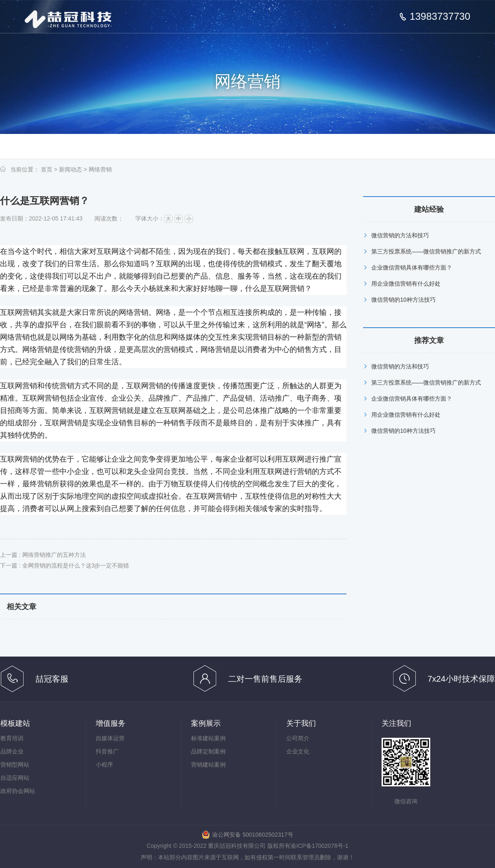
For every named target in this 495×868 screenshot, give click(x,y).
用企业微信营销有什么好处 (406, 284)
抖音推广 (107, 751)
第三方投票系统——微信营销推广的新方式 (426, 251)
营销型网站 (15, 765)
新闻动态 (71, 169)
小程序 (104, 765)
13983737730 (440, 16)
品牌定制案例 (208, 751)
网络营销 (100, 169)
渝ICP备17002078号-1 (319, 846)
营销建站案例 (208, 765)
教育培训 (12, 738)
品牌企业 (12, 751)
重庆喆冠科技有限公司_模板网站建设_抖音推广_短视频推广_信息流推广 (68, 19)
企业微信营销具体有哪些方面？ (412, 267)
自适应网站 (15, 778)
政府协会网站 (18, 791)
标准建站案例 (208, 738)
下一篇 (65, 565)
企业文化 (298, 751)
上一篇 (43, 555)
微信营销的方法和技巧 (400, 235)
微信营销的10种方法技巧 (403, 300)
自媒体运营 (110, 738)
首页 (47, 169)
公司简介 (298, 738)
